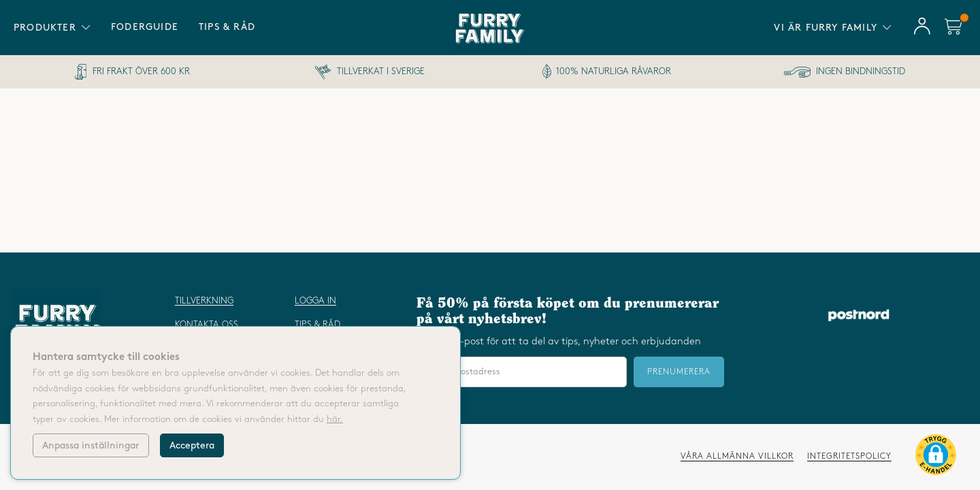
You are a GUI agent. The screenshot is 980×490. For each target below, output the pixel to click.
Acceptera (192, 445)
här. (335, 419)
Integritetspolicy (849, 456)
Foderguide (145, 27)
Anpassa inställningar (91, 445)
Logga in (315, 301)
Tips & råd (227, 27)
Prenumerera (679, 372)
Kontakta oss (207, 325)
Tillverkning (204, 301)
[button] (936, 457)
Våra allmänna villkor (737, 456)
